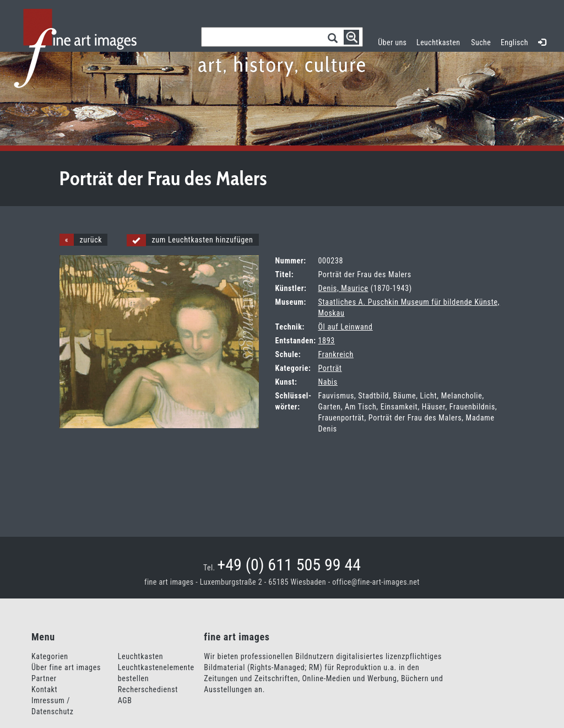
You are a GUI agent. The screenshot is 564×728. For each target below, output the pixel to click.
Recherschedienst (148, 689)
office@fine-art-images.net (376, 582)
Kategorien (50, 656)
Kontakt (44, 689)
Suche (481, 42)
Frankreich (335, 354)
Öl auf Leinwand (345, 327)
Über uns (392, 42)
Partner (44, 678)
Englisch (514, 42)
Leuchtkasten (441, 41)
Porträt (330, 368)
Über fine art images (66, 667)
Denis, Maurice (343, 288)
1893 (326, 341)
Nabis (327, 382)
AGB (125, 700)
